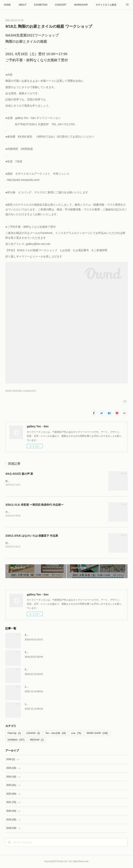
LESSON (33, 734)
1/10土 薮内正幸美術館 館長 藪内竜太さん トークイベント (56, 688)
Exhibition (16, 740)
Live (76, 734)
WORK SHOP (97, 734)
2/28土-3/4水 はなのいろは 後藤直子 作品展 (32, 536)
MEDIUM (37, 740)
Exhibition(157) (30, 391)
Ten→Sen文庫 (56, 734)
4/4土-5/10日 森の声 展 (19, 474)
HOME (7, 5)
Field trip (14, 734)
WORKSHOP (81, 5)
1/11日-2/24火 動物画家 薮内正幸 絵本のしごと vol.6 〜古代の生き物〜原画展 (66, 705)
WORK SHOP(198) (14, 391)
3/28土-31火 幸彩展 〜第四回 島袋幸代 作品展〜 (34, 505)
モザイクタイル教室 (106, 5)
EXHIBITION (41, 5)
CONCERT (61, 5)
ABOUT (22, 5)
